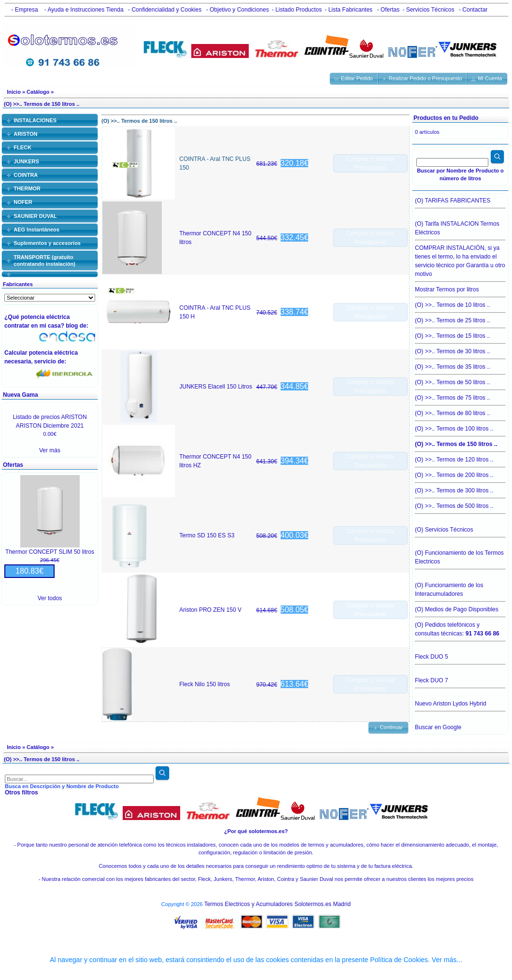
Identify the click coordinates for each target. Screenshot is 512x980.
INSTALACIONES (35, 120)
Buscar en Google (438, 727)
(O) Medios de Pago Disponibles (460, 607)
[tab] (50, 120)
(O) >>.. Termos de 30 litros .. (460, 349)
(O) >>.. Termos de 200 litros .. (460, 473)
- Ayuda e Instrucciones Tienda (83, 10)
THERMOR (27, 188)
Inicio (14, 92)
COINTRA (26, 175)
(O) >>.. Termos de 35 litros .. (460, 364)
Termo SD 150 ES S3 (207, 535)
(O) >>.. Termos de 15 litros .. (460, 333)
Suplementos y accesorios (47, 243)
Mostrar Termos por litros (460, 287)
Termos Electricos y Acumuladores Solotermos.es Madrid (277, 904)
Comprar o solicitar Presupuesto (370, 163)
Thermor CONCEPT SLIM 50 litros (50, 552)
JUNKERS (26, 161)
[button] (354, 79)
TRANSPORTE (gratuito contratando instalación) (44, 260)
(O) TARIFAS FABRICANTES (460, 203)
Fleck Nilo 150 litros (205, 684)
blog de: (78, 326)
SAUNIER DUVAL (35, 216)
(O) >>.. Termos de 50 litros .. (460, 380)
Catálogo (38, 92)
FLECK (22, 147)
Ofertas (13, 465)
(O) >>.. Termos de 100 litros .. (460, 426)
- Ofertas (387, 10)
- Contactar (473, 10)
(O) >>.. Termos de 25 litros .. (460, 318)
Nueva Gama (21, 395)
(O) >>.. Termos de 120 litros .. (460, 457)
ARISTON (25, 134)
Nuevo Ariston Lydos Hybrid (460, 706)
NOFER (23, 202)
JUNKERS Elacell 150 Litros (216, 387)
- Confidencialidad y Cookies (164, 10)
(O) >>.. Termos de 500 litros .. (460, 506)
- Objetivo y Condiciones (236, 10)
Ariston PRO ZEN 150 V (210, 610)
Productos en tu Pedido (446, 118)
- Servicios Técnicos (428, 10)
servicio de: (52, 361)
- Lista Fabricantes (348, 10)
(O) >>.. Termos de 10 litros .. (460, 303)
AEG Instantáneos (36, 230)
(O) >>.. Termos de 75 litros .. (460, 395)
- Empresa (23, 10)
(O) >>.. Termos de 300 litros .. (460, 488)
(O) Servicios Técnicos (460, 532)
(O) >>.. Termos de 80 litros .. (460, 411)
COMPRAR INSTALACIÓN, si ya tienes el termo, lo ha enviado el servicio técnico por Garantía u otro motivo (460, 259)
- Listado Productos (297, 10)
